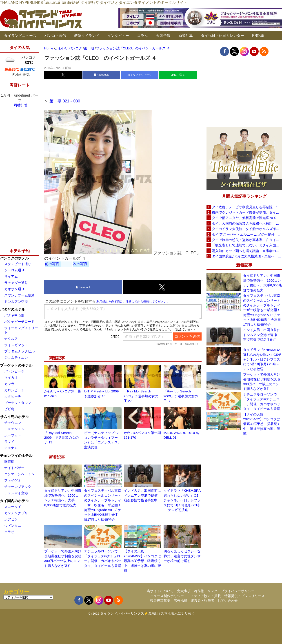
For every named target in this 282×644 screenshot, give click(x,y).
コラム (142, 36)
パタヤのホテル (13, 309)
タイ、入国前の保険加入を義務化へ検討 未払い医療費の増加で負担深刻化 (247, 223)
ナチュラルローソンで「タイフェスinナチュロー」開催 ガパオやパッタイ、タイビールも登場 (262, 402)
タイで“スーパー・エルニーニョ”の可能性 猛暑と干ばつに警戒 (247, 234)
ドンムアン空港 (16, 302)
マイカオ (11, 377)
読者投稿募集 (160, 601)
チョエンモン (14, 429)
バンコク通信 (55, 36)
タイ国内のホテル (14, 501)
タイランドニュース (20, 36)
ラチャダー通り (16, 283)
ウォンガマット (16, 345)
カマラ (9, 384)
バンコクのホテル (14, 258)
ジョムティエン (16, 357)
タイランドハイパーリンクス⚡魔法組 (129, 613)
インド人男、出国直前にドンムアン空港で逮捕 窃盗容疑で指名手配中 (142, 495)
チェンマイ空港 (16, 493)
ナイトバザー (14, 468)
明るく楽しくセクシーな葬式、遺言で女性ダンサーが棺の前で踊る (182, 556)
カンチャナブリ (16, 513)
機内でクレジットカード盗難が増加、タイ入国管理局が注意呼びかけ (247, 212)
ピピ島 (9, 409)
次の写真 (80, 264)
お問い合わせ (228, 601)
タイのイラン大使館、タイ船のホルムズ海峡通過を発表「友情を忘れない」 (247, 229)
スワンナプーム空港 (19, 295)
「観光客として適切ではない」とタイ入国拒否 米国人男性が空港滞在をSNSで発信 (247, 245)
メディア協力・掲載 (206, 596)
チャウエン (13, 423)
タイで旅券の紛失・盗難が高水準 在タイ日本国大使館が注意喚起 (247, 240)
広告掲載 (180, 601)
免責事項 (184, 591)
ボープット (13, 435)
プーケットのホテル (16, 365)
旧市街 (9, 461)
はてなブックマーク (140, 75)
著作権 (199, 591)
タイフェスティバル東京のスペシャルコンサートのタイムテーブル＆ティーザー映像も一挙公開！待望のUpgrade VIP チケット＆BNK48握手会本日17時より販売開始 (103, 505)
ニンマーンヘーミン (19, 474)
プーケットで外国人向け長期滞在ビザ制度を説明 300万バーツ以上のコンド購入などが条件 (263, 382)
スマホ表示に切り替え (178, 613)
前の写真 (52, 264)
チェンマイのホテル (16, 456)
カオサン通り (14, 289)
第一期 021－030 (65, 101)
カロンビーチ (14, 390)
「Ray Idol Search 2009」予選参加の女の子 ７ (181, 396)
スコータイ (13, 507)
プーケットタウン (18, 403)
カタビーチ (13, 396)
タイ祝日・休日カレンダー (222, 36)
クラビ (9, 532)
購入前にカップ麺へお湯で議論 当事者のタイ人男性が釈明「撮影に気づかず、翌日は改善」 (247, 251)
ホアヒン (11, 519)
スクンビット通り (18, 264)
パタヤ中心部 (14, 315)
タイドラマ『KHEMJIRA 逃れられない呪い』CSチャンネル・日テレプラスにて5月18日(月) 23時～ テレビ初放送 (182, 500)
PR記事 (258, 36)
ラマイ (9, 442)
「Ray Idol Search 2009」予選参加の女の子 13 (61, 438)
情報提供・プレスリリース (244, 596)
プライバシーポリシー (238, 591)
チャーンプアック (18, 487)
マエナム (11, 448)
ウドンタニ (13, 526)
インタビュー (118, 36)
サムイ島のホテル (14, 417)
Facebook (101, 75)
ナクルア (11, 339)
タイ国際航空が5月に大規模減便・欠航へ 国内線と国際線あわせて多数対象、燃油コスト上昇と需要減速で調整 (247, 256)
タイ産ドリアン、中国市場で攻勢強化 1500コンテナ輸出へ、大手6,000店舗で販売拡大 (263, 283)
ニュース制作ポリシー (167, 596)
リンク (212, 591)
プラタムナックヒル (19, 351)
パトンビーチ (14, 371)
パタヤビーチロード (19, 322)
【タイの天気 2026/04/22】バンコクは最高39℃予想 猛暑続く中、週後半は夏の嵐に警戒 (142, 561)
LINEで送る (178, 75)
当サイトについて (160, 591)
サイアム (11, 276)
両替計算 (186, 36)
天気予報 (163, 36)
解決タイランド (87, 36)
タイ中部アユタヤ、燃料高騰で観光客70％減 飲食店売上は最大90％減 (247, 218)
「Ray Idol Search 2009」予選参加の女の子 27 (141, 396)
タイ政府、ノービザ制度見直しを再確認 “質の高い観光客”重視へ (247, 207)
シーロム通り (14, 270)
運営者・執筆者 (202, 601)
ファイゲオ (13, 480)
